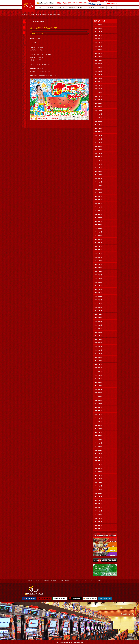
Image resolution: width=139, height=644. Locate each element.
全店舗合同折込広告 (42, 14)
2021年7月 (99, 221)
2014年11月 (99, 504)
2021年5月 (99, 228)
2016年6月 (99, 436)
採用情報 (61, 581)
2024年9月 (99, 89)
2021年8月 (99, 218)
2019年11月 (99, 289)
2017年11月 (99, 375)
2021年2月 (99, 239)
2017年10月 (99, 379)
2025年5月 (99, 60)
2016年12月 (99, 414)
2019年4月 (99, 314)
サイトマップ (93, 1)
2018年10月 (99, 336)
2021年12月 (99, 203)
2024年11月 (99, 82)
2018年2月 (99, 364)
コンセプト (37, 581)
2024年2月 (99, 114)
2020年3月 (99, 275)
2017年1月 (99, 411)
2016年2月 (99, 450)
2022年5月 (99, 185)
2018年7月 (99, 346)
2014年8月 (99, 515)
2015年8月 (99, 472)
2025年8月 (99, 50)
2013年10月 (99, 529)
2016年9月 (99, 425)
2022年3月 (99, 193)
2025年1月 (99, 75)
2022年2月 (99, 196)
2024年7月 (99, 96)
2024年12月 (99, 78)
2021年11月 (99, 207)
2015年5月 (99, 482)
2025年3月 (99, 67)
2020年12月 (99, 246)
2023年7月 (99, 135)
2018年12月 (99, 329)
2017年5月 (99, 396)
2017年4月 (99, 400)
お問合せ (106, 1)
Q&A (72, 581)
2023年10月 (99, 125)
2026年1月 (99, 32)
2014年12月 (99, 500)
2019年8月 (99, 300)
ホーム (24, 581)
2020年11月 (99, 250)
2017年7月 (99, 389)
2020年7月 (99, 264)
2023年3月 (99, 150)
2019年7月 (99, 304)
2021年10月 (99, 211)
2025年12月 (99, 35)
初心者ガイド (45, 581)
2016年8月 (99, 429)
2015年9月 (99, 468)
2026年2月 (99, 28)
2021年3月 (99, 236)
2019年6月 (99, 307)
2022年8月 (99, 175)
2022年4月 (99, 189)
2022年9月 (99, 171)
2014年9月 (99, 511)
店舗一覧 (30, 581)
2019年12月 (99, 286)
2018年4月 (99, 357)
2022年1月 (99, 200)
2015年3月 (99, 489)
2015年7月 (99, 475)
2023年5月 (99, 143)
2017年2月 (99, 407)
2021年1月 (99, 243)
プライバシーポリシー (89, 581)
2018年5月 (99, 354)
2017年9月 (99, 382)
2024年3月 (99, 110)
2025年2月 (99, 71)
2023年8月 (99, 132)
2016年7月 (99, 432)
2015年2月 (99, 493)
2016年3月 (99, 447)
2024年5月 (99, 103)
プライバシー (100, 1)
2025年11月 (99, 39)
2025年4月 (99, 64)
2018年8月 (99, 343)
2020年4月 (99, 271)
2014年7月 (99, 518)
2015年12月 (99, 457)
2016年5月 (99, 439)
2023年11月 (99, 121)
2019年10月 (99, 293)
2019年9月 (99, 296)
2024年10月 (99, 85)
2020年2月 (99, 278)
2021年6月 (99, 225)
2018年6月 (99, 350)
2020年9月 (99, 257)
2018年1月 (99, 368)
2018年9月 (99, 339)
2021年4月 (99, 232)
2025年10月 (99, 42)
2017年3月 (99, 404)
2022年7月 (99, 178)
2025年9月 (99, 46)
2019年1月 (99, 325)
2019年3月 (99, 318)
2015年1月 (99, 497)
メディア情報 (53, 581)
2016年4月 (99, 443)
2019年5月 (99, 311)
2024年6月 (99, 100)
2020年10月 (99, 253)
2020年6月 (99, 268)
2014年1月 (99, 525)
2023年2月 (99, 153)
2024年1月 (99, 117)
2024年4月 (99, 107)
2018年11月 (99, 332)
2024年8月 (99, 92)
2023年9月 (99, 128)
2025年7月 (99, 53)
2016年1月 (99, 454)
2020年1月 (99, 282)
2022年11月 (99, 164)
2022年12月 (99, 160)
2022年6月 (99, 182)
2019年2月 (99, 321)
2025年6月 (99, 57)
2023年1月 (99, 157)
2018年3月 (99, 361)
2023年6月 (99, 139)
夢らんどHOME (25, 14)
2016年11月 (99, 418)
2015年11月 (99, 461)
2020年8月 (99, 261)
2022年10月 (99, 168)
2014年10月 (99, 507)
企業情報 (67, 581)
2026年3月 (99, 25)
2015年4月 (99, 486)
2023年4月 (99, 146)
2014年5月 (99, 522)
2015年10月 (99, 464)
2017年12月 (99, 371)
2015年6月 (99, 479)
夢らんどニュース (33, 14)
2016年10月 (99, 421)
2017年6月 (99, 393)
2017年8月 (99, 386)
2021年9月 (99, 214)
